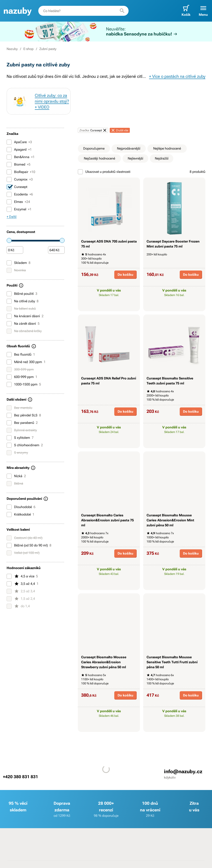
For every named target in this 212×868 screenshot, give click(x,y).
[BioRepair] (9, 172)
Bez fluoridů (21, 355)
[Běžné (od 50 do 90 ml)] (9, 545)
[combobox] (83, 11)
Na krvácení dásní (25, 316)
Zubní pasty (48, 49)
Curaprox (20, 179)
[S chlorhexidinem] (9, 445)
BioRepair (21, 172)
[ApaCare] (9, 142)
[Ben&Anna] (9, 157)
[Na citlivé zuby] (9, 301)
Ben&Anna (21, 157)
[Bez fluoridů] (9, 355)
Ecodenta (20, 194)
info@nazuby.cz (183, 772)
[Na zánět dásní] (9, 324)
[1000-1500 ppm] (9, 384)
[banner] (17, 11)
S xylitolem (20, 438)
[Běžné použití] (9, 294)
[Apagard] (9, 150)
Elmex (18, 202)
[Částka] (15, 250)
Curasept (17, 187)
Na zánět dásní (23, 324)
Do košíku (125, 275)
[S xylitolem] (9, 438)
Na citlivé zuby (23, 301)
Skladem (19, 263)
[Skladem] (9, 263)
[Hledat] (122, 11)
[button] (203, 11)
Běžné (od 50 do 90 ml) (29, 545)
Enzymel (19, 209)
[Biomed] (9, 165)
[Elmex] (9, 202)
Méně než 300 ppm (26, 362)
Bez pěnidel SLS (24, 415)
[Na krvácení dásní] (9, 316)
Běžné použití (22, 294)
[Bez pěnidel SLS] (9, 415)
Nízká (16, 476)
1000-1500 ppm (24, 384)
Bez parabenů (22, 423)
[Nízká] (9, 476)
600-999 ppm (22, 377)
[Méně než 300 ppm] (9, 362)
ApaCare (19, 142)
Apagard (19, 150)
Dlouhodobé (21, 507)
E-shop (28, 49)
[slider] (9, 240)
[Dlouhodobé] (9, 507)
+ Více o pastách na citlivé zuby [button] (177, 76)
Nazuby (12, 49)
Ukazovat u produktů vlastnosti (104, 172)
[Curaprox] (9, 179)
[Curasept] (9, 187)
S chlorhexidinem (25, 445)
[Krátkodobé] (9, 514)
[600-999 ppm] (9, 377)
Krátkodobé (20, 514)
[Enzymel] (9, 209)
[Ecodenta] (9, 194)
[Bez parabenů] (9, 423)
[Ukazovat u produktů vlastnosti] (80, 172)
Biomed (19, 165)
